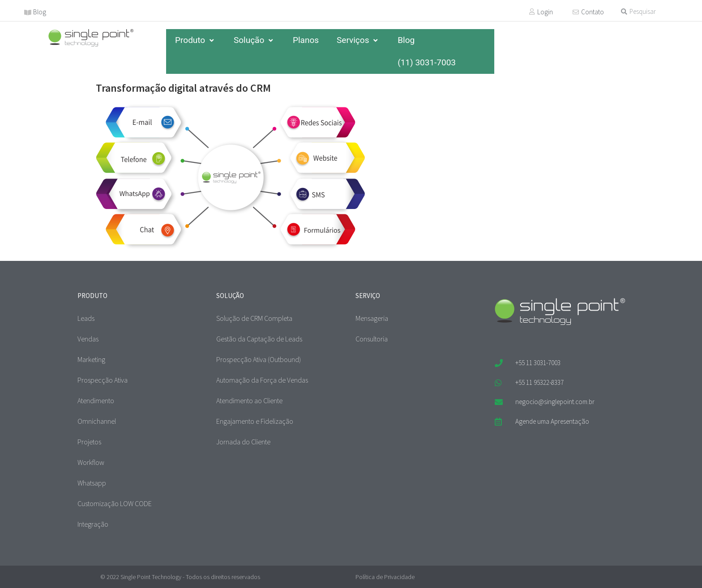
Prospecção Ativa (103, 380)
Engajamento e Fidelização (255, 421)
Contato (593, 12)
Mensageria (372, 318)
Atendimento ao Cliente (249, 401)
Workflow (91, 462)
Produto (195, 40)
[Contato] (576, 12)
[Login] (532, 12)
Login (545, 12)
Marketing (91, 359)
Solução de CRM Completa (254, 318)
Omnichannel (97, 421)
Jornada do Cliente (243, 442)
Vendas (88, 339)
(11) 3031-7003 (427, 62)
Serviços (358, 40)
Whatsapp (92, 483)
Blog (40, 12)
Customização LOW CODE (115, 503)
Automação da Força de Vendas (262, 380)
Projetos (89, 442)
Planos (306, 40)
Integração (93, 524)
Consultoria (372, 339)
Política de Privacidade (385, 577)
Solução (254, 40)
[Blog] (28, 13)
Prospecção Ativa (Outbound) (259, 359)
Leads (86, 318)
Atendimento (96, 401)
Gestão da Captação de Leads (259, 339)
